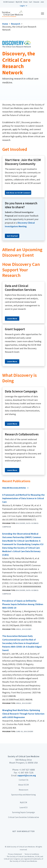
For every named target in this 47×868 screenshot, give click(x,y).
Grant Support (15, 329)
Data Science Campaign (21, 391)
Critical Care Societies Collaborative (24, 817)
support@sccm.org (27, 775)
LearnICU (23, 807)
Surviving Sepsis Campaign (23, 812)
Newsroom (23, 790)
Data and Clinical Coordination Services (20, 288)
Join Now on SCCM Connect (18, 193)
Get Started (12, 236)
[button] (23, 6)
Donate (36, 2)
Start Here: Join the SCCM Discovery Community (23, 162)
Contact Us (24, 780)
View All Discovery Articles (14, 488)
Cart (31, 2)
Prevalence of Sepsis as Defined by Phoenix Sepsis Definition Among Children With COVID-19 (23, 604)
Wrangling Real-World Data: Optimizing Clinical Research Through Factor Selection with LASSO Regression (23, 714)
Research (16, 24)
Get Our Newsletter (23, 831)
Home (5, 24)
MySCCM (19, 2)
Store (25, 2)
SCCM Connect (9, 2)
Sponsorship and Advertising (23, 795)
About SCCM (23, 785)
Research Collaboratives (22, 434)
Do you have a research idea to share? (21, 205)
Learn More (12, 319)
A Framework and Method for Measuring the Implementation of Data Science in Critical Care (23, 498)
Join (42, 2)
